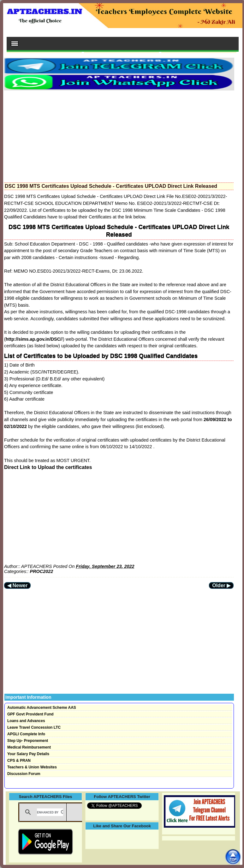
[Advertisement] (119, 135)
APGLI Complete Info (26, 734)
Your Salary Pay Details (28, 754)
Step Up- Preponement (28, 741)
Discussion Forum (24, 774)
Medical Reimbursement (29, 747)
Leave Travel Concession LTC (34, 727)
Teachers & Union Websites (32, 767)
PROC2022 (42, 571)
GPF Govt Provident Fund (30, 714)
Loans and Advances (26, 721)
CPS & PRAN (19, 761)
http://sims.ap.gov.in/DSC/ (34, 339)
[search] (50, 812)
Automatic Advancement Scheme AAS (42, 708)
